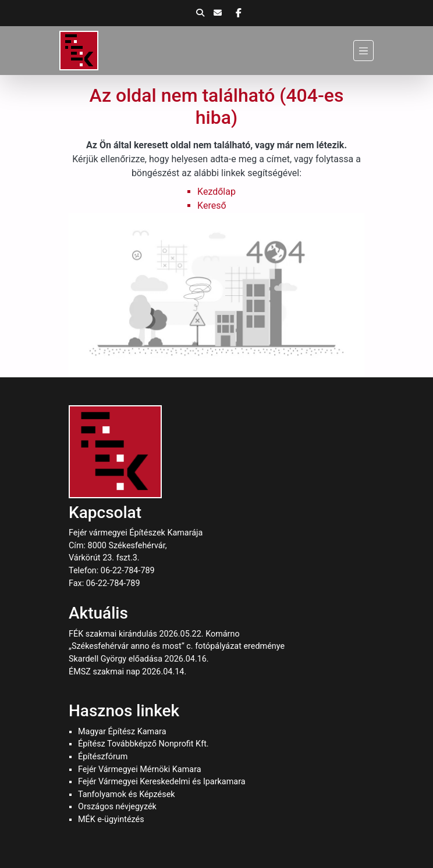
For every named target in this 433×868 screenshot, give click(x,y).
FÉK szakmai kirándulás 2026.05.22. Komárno (154, 634)
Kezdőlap (216, 192)
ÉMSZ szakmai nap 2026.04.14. (127, 672)
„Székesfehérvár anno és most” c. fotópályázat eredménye (177, 646)
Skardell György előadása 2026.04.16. (139, 659)
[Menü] (363, 50)
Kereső (212, 206)
